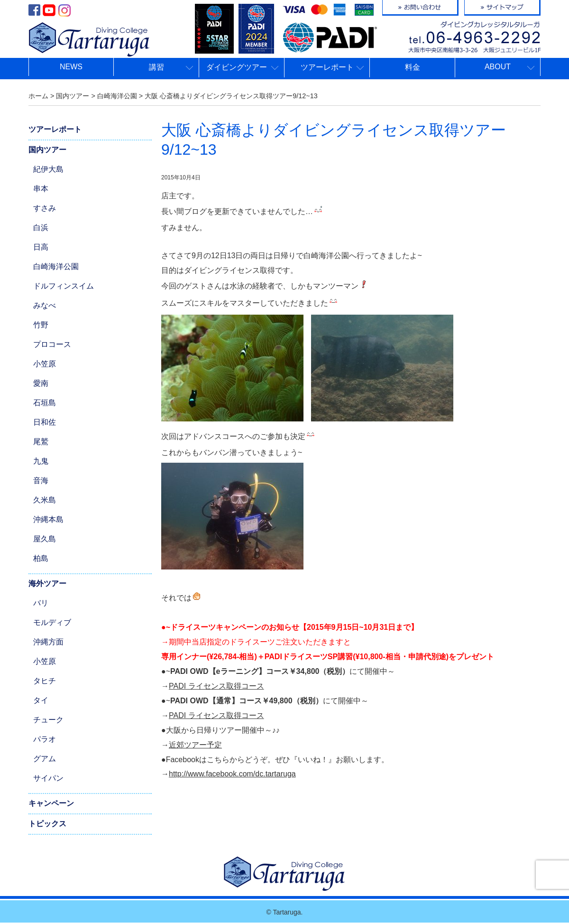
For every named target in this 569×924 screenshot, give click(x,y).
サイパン (48, 778)
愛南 (41, 383)
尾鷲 (41, 442)
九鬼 (41, 461)
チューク (48, 720)
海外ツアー (47, 583)
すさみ (45, 208)
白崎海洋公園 (56, 266)
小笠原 (45, 364)
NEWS (71, 67)
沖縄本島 (48, 519)
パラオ (45, 739)
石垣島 (45, 403)
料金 (413, 67)
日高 (41, 247)
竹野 (41, 325)
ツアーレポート (327, 67)
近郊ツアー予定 (195, 745)
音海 (41, 481)
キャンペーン (51, 803)
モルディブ (52, 622)
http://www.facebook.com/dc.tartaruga (232, 774)
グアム (45, 759)
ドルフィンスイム (64, 286)
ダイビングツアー (237, 67)
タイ (41, 700)
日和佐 (45, 422)
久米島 (45, 500)
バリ (41, 603)
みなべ (45, 305)
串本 (41, 189)
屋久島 (45, 539)
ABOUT (498, 67)
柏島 (41, 558)
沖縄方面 (48, 642)
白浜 (41, 228)
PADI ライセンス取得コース (216, 686)
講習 (156, 67)
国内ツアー (47, 150)
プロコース (52, 344)
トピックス (47, 824)
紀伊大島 (48, 169)
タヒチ (45, 681)
